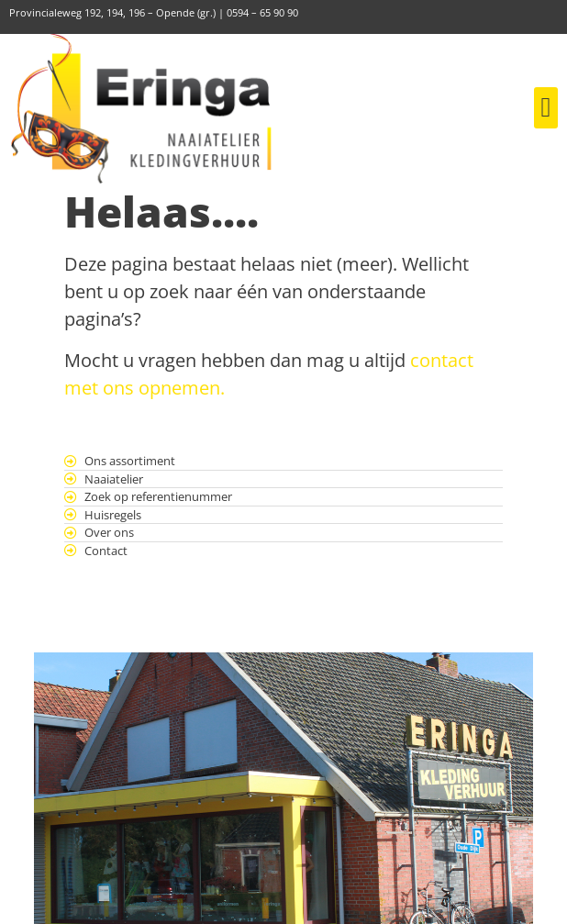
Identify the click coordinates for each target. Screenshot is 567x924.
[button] (546, 108)
